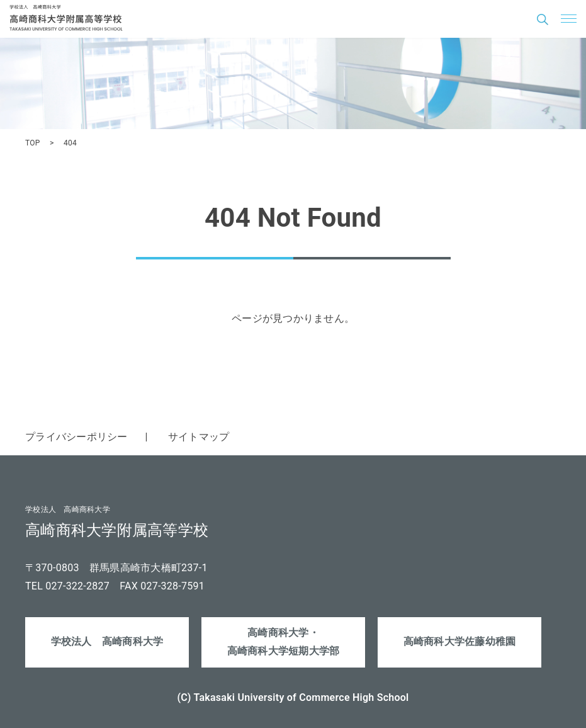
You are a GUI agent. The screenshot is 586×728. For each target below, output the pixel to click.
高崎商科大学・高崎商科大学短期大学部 (284, 642)
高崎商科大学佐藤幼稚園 (460, 641)
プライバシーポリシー (76, 437)
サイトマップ (199, 437)
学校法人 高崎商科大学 (107, 641)
